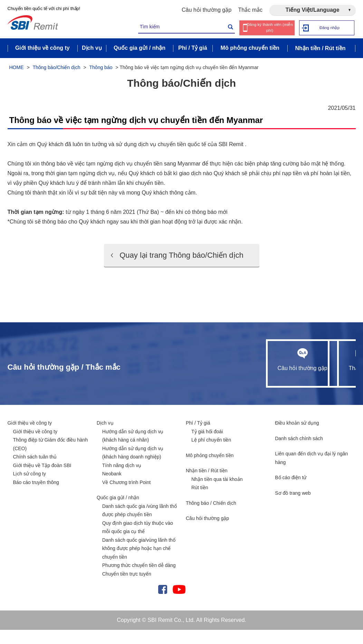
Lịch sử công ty (30, 488)
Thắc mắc (250, 10)
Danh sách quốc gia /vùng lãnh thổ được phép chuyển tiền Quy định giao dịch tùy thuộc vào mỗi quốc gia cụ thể (140, 533)
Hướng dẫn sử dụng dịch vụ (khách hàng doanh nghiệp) (133, 467)
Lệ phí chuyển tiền (211, 454)
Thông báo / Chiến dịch (211, 517)
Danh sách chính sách (299, 453)
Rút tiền (200, 502)
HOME (17, 68)
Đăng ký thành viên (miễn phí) (270, 28)
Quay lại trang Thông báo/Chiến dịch (181, 263)
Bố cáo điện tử (291, 492)
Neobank (112, 488)
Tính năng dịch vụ (122, 480)
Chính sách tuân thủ (35, 471)
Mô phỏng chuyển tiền (210, 470)
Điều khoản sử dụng (297, 437)
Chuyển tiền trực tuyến (127, 588)
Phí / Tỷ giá (198, 437)
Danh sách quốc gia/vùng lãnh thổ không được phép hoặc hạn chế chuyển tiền (139, 563)
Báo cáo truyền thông (36, 496)
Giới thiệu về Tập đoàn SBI (42, 480)
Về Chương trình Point (126, 496)
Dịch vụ (105, 437)
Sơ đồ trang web (293, 507)
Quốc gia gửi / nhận (118, 512)
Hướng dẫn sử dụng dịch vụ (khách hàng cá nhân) (133, 450)
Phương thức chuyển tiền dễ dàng (139, 579)
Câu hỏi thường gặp (207, 10)
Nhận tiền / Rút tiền (207, 485)
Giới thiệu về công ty (30, 437)
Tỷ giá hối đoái (207, 446)
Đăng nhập (329, 27)
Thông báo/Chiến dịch (56, 68)
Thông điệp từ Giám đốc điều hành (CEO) (51, 458)
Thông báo (101, 68)
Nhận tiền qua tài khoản (217, 493)
